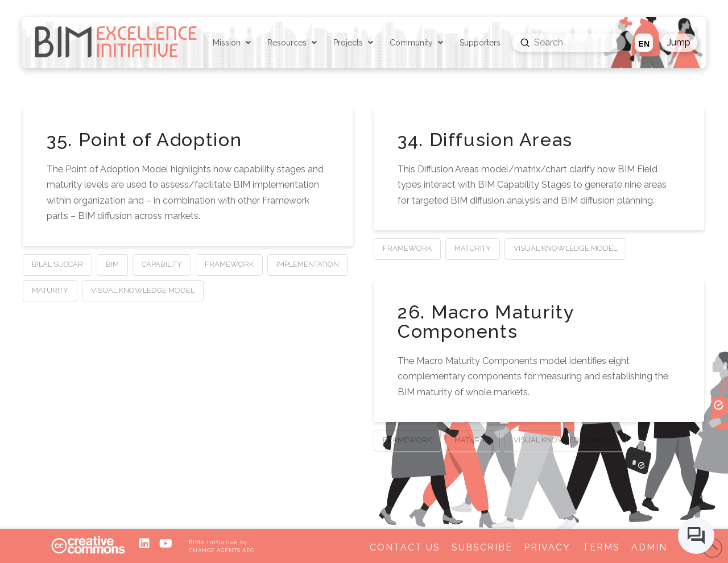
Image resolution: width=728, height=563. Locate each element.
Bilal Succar (57, 264)
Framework (229, 264)
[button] (679, 43)
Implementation (308, 264)
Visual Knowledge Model (143, 290)
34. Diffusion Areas (485, 140)
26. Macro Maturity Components (486, 322)
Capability (162, 264)
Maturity (50, 290)
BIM (112, 264)
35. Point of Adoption (144, 140)
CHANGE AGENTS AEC (221, 550)
